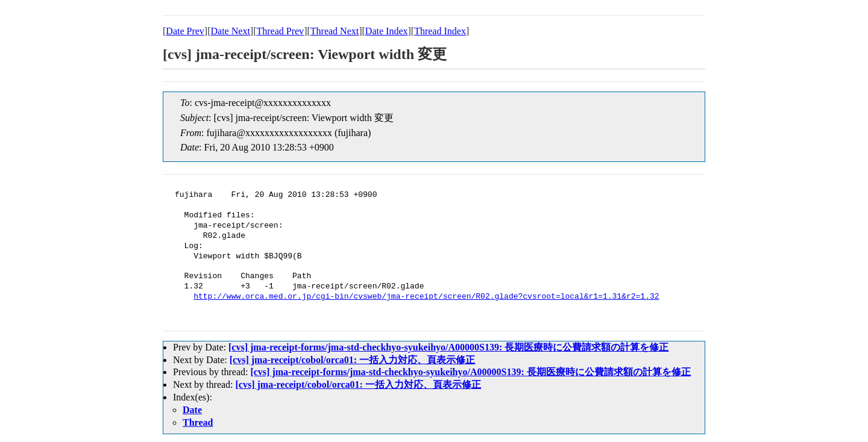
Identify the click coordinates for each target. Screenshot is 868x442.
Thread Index (440, 31)
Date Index (387, 31)
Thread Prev (280, 31)
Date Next (231, 31)
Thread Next (335, 31)
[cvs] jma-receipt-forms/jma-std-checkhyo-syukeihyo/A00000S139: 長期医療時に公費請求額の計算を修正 (448, 347)
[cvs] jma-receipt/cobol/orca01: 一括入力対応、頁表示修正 (352, 360)
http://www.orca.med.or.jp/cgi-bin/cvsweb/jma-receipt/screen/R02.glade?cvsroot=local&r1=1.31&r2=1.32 (426, 297)
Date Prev (185, 31)
